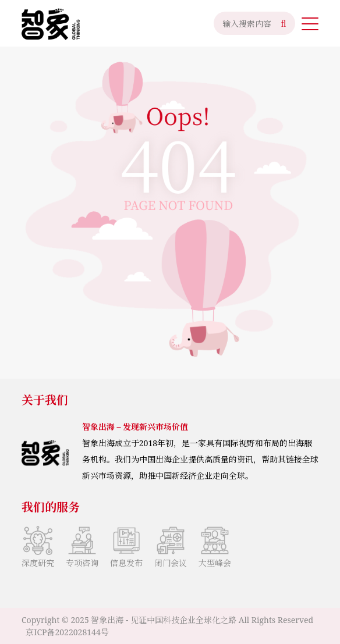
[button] (310, 23)
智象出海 (107, 620)
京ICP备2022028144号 (67, 632)
